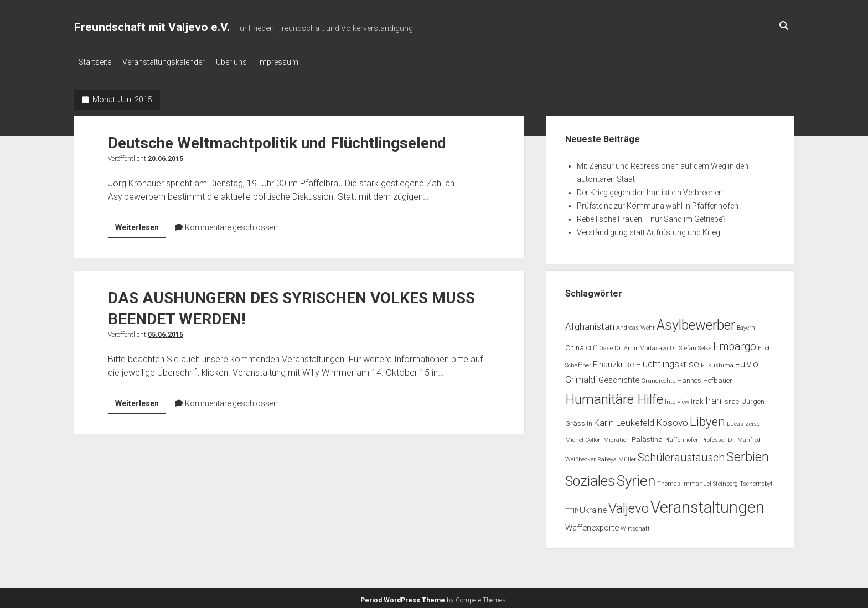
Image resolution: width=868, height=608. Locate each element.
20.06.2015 (166, 155)
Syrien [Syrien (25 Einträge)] (636, 477)
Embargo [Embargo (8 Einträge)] (735, 343)
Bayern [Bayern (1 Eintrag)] (746, 324)
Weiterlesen (141, 226)
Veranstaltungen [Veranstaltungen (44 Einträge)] (707, 504)
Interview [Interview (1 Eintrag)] (677, 399)
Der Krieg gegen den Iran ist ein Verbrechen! (651, 189)
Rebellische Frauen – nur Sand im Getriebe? (651, 216)
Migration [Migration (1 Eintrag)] (617, 437)
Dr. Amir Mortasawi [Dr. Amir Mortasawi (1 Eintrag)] (641, 345)
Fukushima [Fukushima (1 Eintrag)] (717, 362)
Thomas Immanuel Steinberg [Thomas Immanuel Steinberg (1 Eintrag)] (697, 480)
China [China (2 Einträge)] (575, 344)
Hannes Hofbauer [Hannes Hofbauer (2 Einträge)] (705, 377)
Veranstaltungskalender (169, 62)
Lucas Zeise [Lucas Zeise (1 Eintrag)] (743, 421)
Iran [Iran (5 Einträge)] (713, 397)
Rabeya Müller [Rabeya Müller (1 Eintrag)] (617, 456)
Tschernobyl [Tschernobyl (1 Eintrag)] (756, 480)
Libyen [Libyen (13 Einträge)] (707, 418)
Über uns (242, 62)
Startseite (95, 62)
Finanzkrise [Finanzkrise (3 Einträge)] (613, 361)
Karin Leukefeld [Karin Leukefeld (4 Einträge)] (624, 420)
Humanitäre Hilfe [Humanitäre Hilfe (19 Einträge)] (614, 396)
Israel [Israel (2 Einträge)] (732, 398)
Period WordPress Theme (403, 597)
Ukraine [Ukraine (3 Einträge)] (593, 507)
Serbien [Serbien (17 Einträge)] (748, 454)
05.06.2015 (166, 331)
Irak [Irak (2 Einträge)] (697, 398)
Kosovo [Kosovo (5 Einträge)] (672, 419)
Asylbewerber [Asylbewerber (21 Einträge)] (696, 322)
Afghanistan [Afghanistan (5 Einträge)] (590, 323)
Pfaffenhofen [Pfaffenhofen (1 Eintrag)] (682, 437)
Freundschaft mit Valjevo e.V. (152, 27)
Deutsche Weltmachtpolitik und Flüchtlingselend (277, 140)
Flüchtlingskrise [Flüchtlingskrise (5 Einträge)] (667, 361)
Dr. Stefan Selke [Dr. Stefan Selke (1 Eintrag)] (691, 345)
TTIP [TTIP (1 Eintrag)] (572, 508)
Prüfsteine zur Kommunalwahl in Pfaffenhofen (658, 202)
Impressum (295, 62)
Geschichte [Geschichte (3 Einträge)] (619, 377)
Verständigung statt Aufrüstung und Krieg (649, 229)
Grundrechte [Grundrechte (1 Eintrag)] (658, 378)
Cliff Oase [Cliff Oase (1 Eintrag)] (599, 345)
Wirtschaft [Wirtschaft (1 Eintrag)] (635, 525)
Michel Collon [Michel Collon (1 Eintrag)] (583, 437)
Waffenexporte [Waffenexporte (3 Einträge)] (592, 524)
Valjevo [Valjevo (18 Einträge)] (629, 505)
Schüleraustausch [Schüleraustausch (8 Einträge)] (681, 454)
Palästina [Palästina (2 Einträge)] (647, 436)
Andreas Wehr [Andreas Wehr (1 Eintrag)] (635, 324)
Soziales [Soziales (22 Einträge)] (590, 478)
